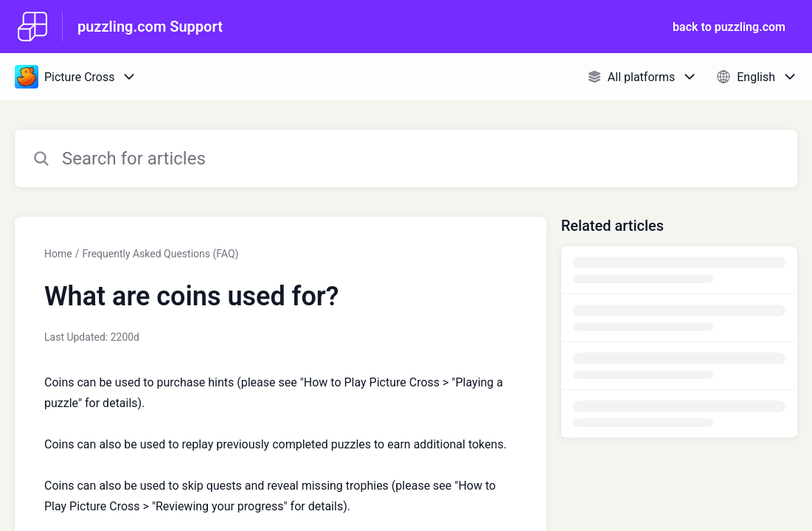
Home (58, 254)
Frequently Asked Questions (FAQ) (160, 254)
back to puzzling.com (729, 27)
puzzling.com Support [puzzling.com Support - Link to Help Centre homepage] (150, 27)
